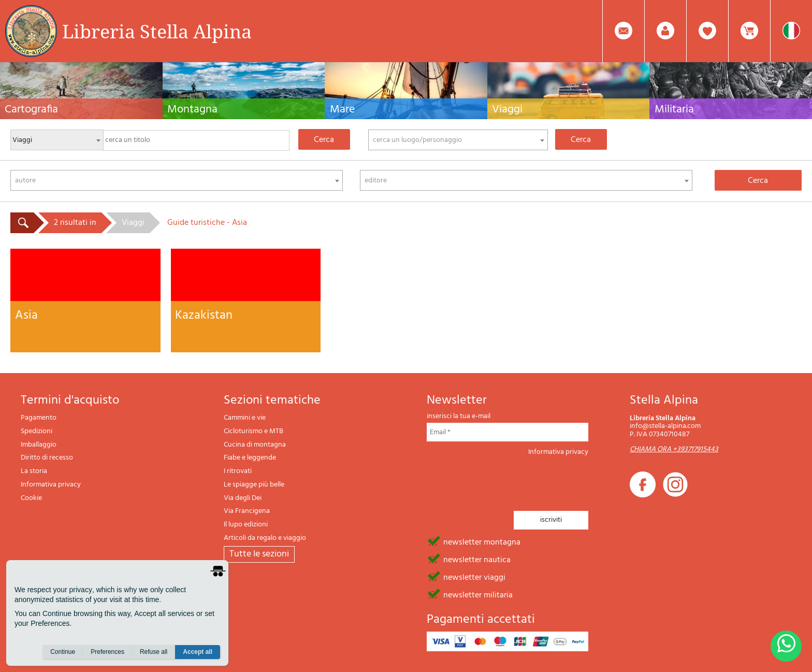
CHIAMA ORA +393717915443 (674, 449)
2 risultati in (75, 223)
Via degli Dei (243, 498)
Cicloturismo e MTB (253, 431)
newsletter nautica (477, 559)
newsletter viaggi (474, 577)
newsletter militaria (478, 594)
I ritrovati (238, 471)
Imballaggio (39, 445)
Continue (63, 652)
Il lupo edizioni (246, 525)
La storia (34, 471)
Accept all (198, 652)
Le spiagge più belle (254, 485)
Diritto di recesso (47, 458)
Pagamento (39, 418)
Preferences (107, 652)
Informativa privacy (51, 485)
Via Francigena (247, 511)
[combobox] (458, 140)
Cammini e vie (245, 418)
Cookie (31, 498)
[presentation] (505, 480)
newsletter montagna (482, 541)
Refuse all (154, 652)
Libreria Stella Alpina (157, 31)
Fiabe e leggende (250, 458)
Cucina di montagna (255, 445)
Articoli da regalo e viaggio (265, 538)
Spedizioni (37, 431)
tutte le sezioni (259, 554)
